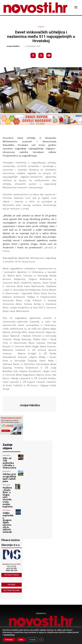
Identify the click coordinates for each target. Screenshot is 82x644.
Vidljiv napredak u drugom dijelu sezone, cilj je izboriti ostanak (8, 522)
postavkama (9, 635)
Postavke (32, 640)
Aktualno (7, 455)
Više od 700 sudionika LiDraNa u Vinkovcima (9, 463)
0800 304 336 (11, 570)
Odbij (21, 640)
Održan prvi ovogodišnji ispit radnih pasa (9, 478)
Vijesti (41, 27)
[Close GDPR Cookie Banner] (41, 640)
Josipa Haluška (13, 46)
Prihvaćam (9, 640)
